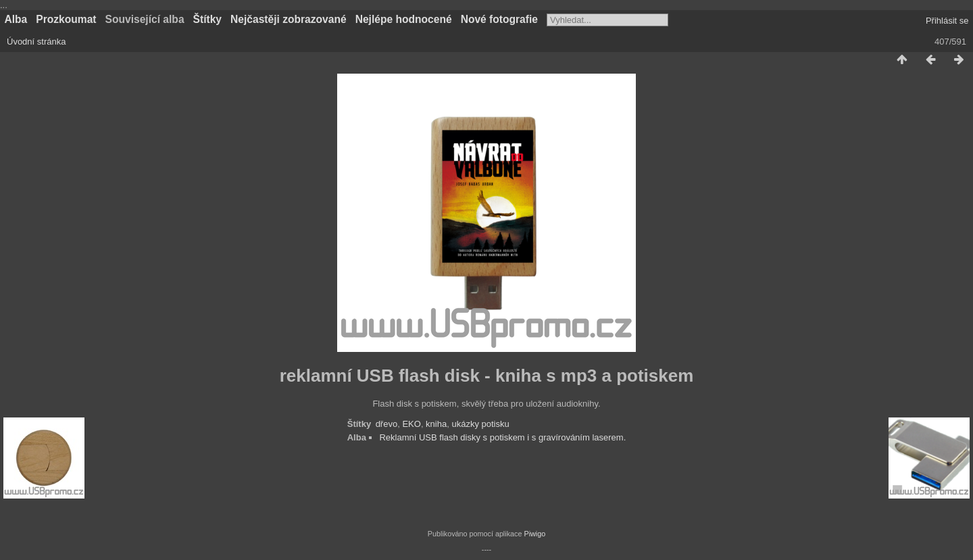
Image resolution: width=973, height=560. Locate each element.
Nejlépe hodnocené (404, 19)
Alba (16, 19)
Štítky (207, 19)
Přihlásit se (947, 21)
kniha (436, 424)
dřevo (387, 424)
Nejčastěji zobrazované (289, 19)
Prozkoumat (66, 19)
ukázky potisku (480, 424)
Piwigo (534, 534)
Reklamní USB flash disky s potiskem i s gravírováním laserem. (502, 437)
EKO (411, 424)
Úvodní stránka (36, 42)
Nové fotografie (499, 19)
